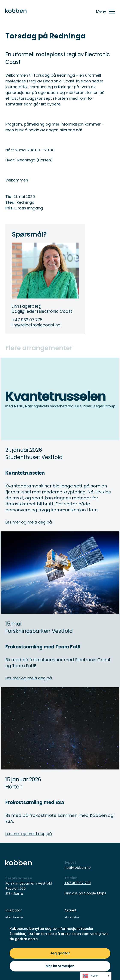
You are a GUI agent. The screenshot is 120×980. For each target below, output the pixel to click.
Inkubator (14, 910)
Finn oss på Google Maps (85, 893)
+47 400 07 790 (78, 883)
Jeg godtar (60, 953)
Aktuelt (70, 910)
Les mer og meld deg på (29, 522)
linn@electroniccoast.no (36, 325)
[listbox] (96, 976)
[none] (96, 976)
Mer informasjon (60, 966)
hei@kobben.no (78, 868)
